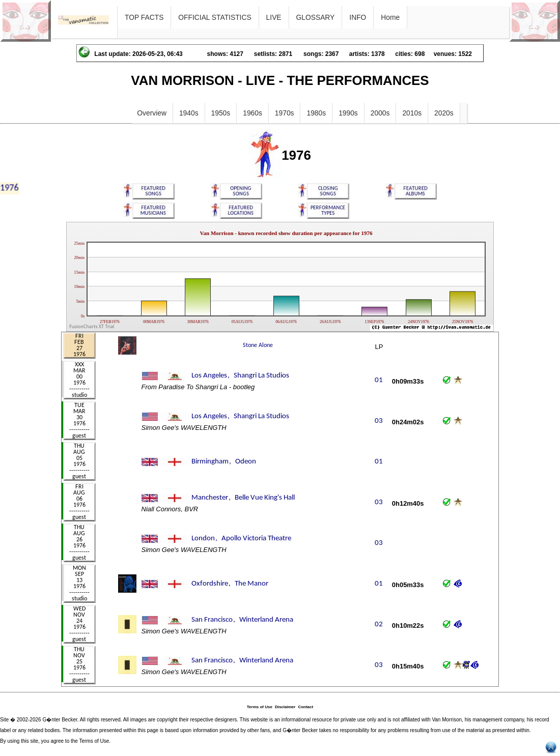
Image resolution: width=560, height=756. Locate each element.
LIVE (274, 17)
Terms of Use (260, 707)
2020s (444, 113)
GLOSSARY (316, 17)
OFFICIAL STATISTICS (215, 17)
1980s (316, 113)
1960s (253, 113)
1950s (221, 113)
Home (390, 17)
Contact (305, 707)
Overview (152, 113)
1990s (348, 113)
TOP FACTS (144, 17)
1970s (285, 113)
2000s (380, 113)
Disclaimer (285, 707)
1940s (189, 113)
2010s (412, 113)
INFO (358, 17)
